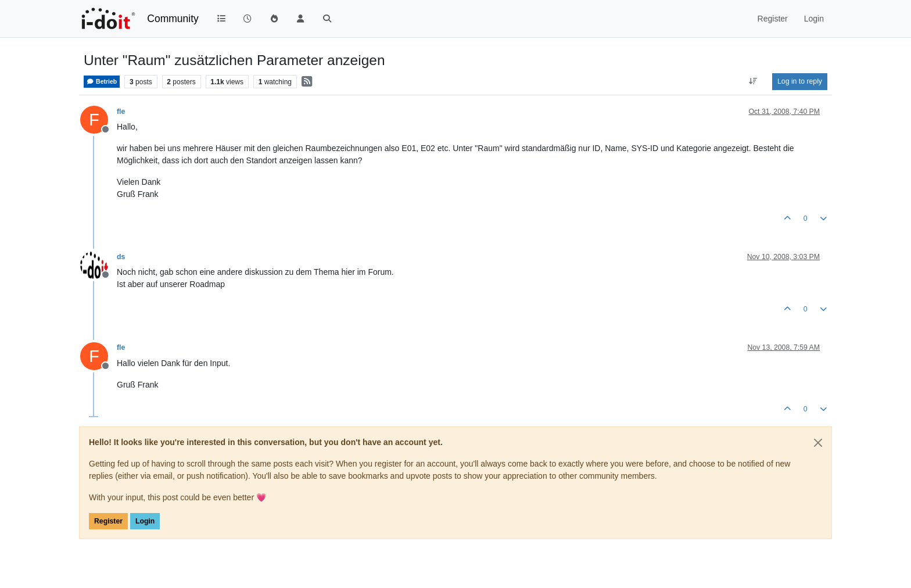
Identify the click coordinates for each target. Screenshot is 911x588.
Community (173, 19)
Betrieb (102, 82)
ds (121, 257)
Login (145, 521)
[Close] (818, 443)
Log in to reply (800, 81)
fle (121, 112)
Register (108, 521)
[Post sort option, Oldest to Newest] (753, 81)
